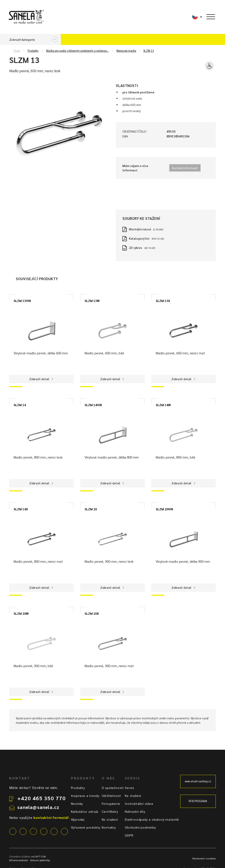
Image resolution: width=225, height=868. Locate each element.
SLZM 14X (21, 509)
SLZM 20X (92, 613)
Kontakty (109, 827)
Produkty (33, 51)
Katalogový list (139, 238)
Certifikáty (110, 811)
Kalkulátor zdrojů (85, 811)
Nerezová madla (126, 51)
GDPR (129, 835)
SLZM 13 (149, 51)
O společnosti (113, 788)
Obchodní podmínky (140, 827)
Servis (130, 788)
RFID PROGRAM (198, 801)
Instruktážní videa (139, 803)
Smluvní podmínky (40, 860)
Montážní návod (140, 229)
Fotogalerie (111, 803)
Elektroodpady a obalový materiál (152, 819)
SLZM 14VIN (93, 405)
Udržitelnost (112, 796)
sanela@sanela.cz (38, 807)
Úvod (17, 51)
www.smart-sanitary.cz (198, 781)
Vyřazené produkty (86, 827)
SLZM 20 (91, 509)
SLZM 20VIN (164, 509)
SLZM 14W (163, 405)
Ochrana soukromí (19, 860)
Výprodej (78, 819)
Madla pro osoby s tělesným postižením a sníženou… (77, 51)
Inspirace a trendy (85, 796)
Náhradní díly (135, 811)
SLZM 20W (21, 613)
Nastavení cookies (204, 858)
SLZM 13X (163, 301)
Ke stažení (110, 819)
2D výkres (136, 248)
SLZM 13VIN (22, 301)
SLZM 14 (20, 405)
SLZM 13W (92, 301)
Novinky (77, 803)
